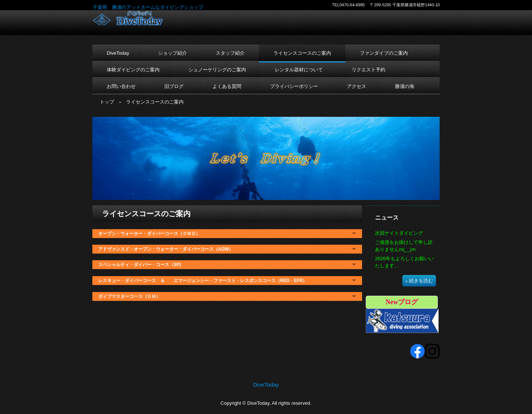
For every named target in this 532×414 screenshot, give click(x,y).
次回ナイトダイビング (399, 233)
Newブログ (402, 302)
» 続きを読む (419, 281)
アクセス (357, 86)
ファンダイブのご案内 (384, 53)
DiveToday (141, 18)
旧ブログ (174, 86)
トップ (107, 102)
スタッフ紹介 (230, 53)
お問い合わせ (121, 86)
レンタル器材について (299, 70)
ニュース (387, 218)
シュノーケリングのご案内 (217, 70)
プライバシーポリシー (294, 86)
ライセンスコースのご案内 (302, 53)
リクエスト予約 (369, 70)
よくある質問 (227, 86)
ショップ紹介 (173, 53)
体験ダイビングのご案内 (133, 70)
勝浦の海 (405, 86)
